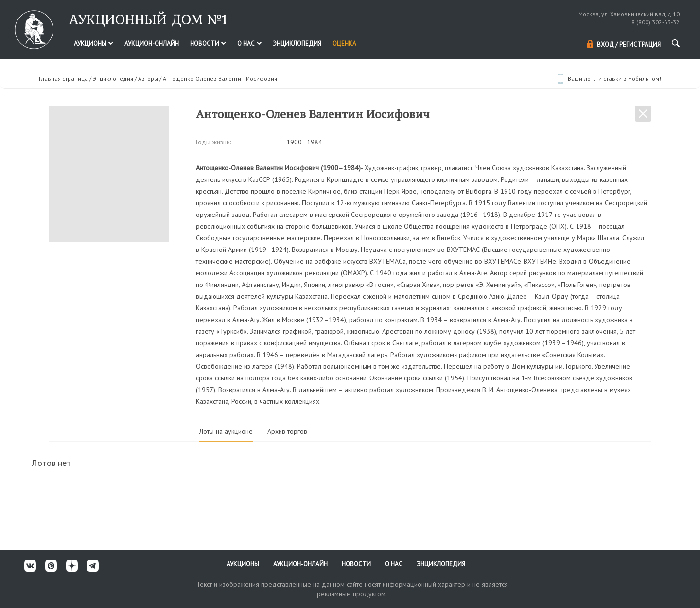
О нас (249, 44)
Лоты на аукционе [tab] (226, 431)
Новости (208, 44)
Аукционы (94, 44)
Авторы (148, 79)
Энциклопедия (297, 44)
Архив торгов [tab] (287, 431)
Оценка (344, 44)
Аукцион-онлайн (152, 44)
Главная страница (63, 79)
